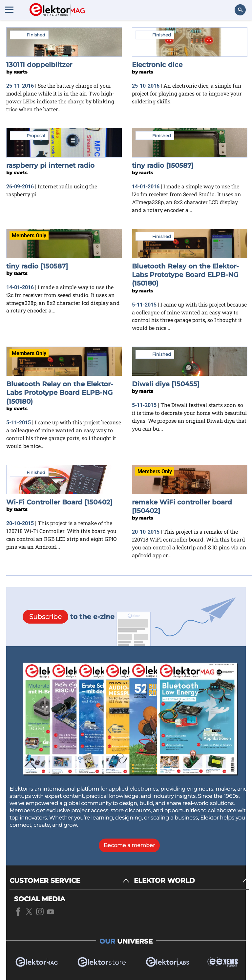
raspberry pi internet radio (50, 165)
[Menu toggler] (9, 10)
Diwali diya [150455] (166, 384)
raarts (20, 72)
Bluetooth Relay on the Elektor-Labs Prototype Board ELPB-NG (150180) (185, 275)
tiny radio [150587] (163, 165)
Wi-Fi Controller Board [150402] (59, 502)
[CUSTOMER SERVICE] (69, 881)
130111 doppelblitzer (39, 65)
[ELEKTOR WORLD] (191, 881)
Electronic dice (157, 65)
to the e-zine (69, 617)
